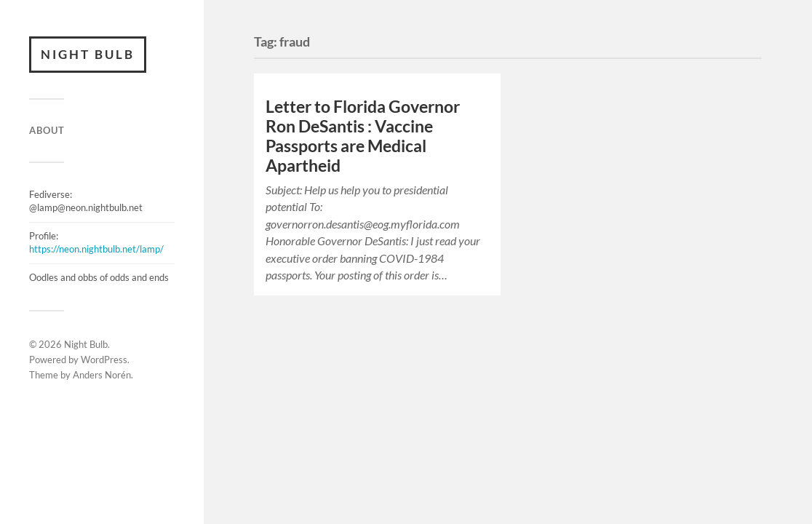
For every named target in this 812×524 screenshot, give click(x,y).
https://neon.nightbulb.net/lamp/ (96, 249)
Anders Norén (102, 375)
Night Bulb (88, 54)
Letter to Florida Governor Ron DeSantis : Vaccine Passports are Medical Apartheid (363, 136)
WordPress (104, 360)
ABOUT (47, 130)
